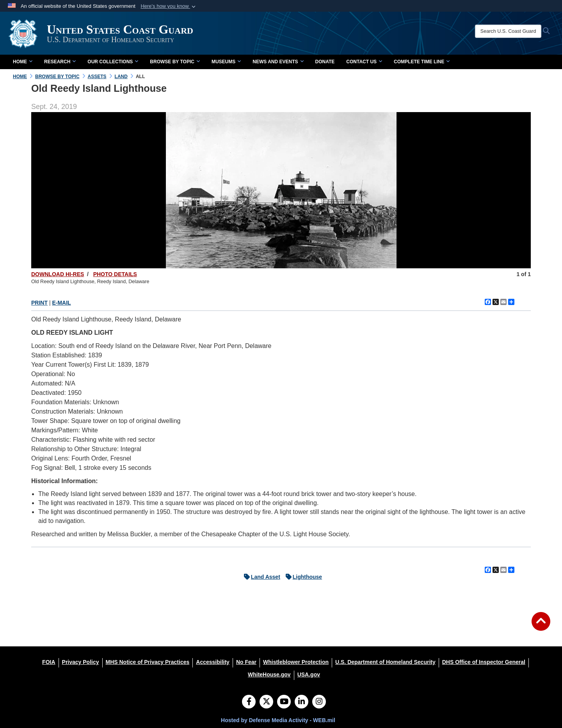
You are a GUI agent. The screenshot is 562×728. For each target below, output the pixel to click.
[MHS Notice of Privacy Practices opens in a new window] (148, 662)
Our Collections (113, 62)
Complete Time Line (422, 62)
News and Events (278, 62)
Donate (325, 62)
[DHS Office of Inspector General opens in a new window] (484, 662)
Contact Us (364, 62)
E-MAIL (61, 303)
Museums (226, 62)
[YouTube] (284, 702)
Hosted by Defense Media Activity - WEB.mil (278, 720)
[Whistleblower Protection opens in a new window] (296, 662)
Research (60, 62)
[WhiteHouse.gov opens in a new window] (269, 674)
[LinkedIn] (301, 702)
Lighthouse (302, 577)
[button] (169, 6)
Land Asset (260, 577)
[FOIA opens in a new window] (49, 662)
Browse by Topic (175, 62)
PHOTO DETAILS (115, 274)
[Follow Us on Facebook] (249, 702)
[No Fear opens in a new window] (246, 662)
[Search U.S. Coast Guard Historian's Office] (508, 31)
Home (23, 62)
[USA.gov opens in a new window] (309, 674)
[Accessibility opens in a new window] (213, 662)
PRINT (39, 303)
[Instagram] (319, 702)
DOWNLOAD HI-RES (58, 274)
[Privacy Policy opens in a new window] (81, 662)
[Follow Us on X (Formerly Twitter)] (266, 702)
